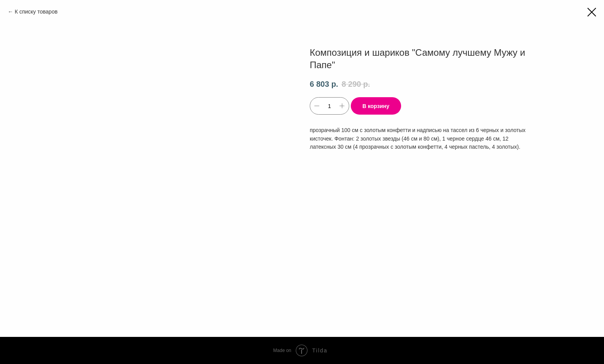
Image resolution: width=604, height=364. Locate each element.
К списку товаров (36, 12)
